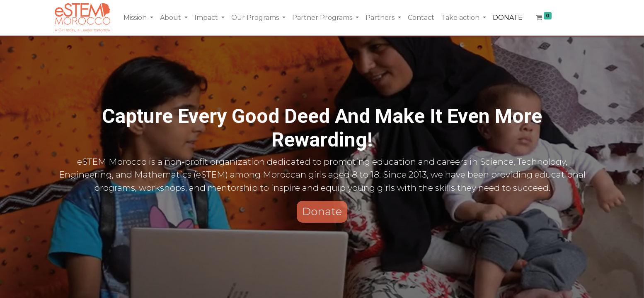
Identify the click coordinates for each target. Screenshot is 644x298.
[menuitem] (421, 18)
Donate (322, 211)
